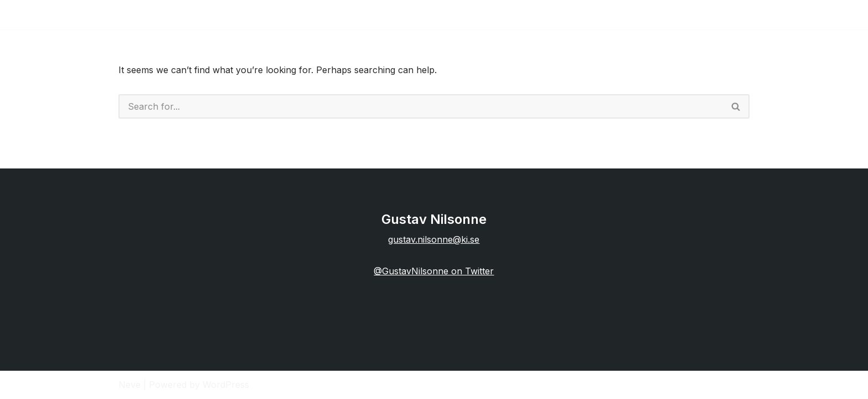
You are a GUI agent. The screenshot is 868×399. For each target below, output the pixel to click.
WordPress (226, 385)
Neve (130, 385)
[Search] (421, 106)
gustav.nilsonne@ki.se (434, 239)
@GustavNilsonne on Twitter (434, 271)
